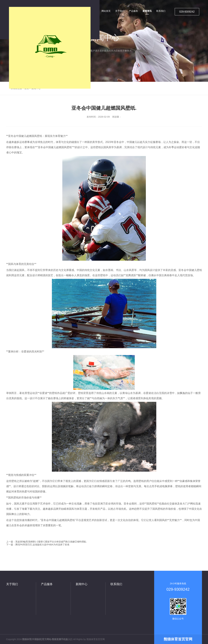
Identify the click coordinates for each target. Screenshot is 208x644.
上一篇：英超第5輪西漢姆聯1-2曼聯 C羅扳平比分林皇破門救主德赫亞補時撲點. (46, 542)
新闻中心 (82, 584)
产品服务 (47, 584)
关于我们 (12, 584)
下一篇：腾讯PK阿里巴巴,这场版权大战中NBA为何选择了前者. (38, 545)
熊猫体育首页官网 (96, 639)
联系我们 (116, 584)
